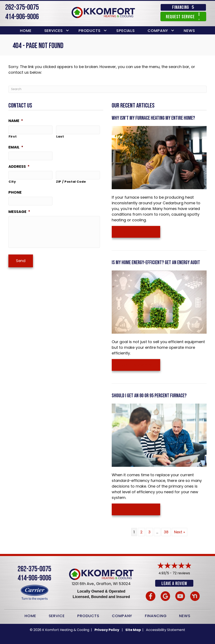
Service (57, 615)
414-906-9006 (22, 17)
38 (166, 532)
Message (19, 209)
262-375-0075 (22, 7)
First (13, 136)
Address (19, 165)
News (189, 31)
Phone (15, 190)
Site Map (133, 629)
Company (158, 31)
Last (60, 136)
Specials (126, 31)
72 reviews (181, 573)
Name (16, 121)
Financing (156, 615)
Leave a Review (174, 584)
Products (90, 31)
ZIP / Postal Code (71, 180)
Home (26, 31)
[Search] (107, 89)
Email (16, 146)
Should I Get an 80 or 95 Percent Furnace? (149, 396)
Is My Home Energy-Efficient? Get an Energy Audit (156, 263)
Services (54, 31)
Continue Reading (136, 232)
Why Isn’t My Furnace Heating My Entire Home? (153, 118)
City (12, 180)
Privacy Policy (107, 629)
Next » (180, 532)
